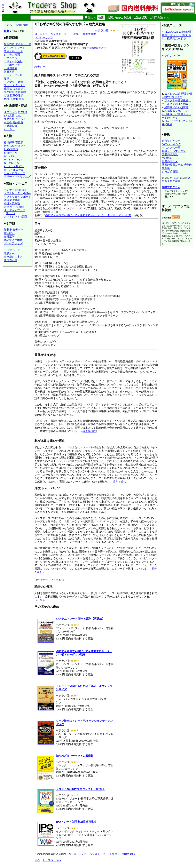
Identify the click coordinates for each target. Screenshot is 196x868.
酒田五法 (9, 72)
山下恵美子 (75, 34)
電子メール (11, 253)
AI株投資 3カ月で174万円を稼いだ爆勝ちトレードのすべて (176, 114)
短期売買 (9, 44)
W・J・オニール (14, 170)
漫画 (7, 207)
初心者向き (17, 230)
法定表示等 (11, 260)
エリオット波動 (13, 61)
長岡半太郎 (89, 34)
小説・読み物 (12, 203)
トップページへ (52, 860)
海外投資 (18, 122)
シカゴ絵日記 (170, 172)
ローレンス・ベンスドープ (50, 34)
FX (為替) (10, 116)
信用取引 (9, 233)
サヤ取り (9, 92)
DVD (18, 190)
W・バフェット (13, 156)
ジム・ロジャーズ (15, 173)
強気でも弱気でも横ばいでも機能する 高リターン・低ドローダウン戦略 (88, 215)
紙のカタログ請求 (176, 180)
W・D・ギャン (13, 160)
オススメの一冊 (171, 148)
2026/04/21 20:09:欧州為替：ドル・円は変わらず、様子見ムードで (176, 35)
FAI (23, 89)
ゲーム (14, 207)
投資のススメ (170, 161)
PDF (176, 178)
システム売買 (12, 54)
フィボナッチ (12, 65)
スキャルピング (13, 51)
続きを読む (89, 431)
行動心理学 (17, 95)
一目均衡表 (11, 68)
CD (24, 190)
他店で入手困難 (13, 240)
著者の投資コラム (172, 165)
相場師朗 (9, 142)
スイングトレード (15, 48)
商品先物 (9, 119)
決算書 (17, 89)
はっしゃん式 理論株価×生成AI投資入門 (177, 95)
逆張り (8, 78)
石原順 (19, 142)
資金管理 (21, 92)
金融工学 (9, 237)
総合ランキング (171, 141)
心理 (7, 95)
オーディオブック (15, 210)
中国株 (8, 122)
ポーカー (9, 129)
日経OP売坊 (11, 149)
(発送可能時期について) (94, 48)
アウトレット (12, 217)
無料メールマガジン (174, 151)
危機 (7, 99)
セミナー (9, 190)
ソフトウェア (12, 197)
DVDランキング (171, 144)
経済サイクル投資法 (176, 107)
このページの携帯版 (16, 25)
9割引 (24, 217)
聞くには (11, 213)
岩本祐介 (9, 146)
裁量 (21, 82)
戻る (37, 860)
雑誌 (7, 200)
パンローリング (44, 37)
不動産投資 (11, 126)
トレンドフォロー (15, 75)
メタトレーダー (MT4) (17, 193)
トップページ (12, 250)
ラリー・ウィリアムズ (17, 177)
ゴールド (21, 119)
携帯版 (3, 8)
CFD (19, 116)
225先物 (23, 112)
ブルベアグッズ (13, 243)
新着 (7, 31)
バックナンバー (171, 55)
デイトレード (23, 44)
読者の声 (40, 67)
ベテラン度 (102, 30)
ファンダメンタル (15, 85)
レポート (26, 197)
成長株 (8, 89)
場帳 (21, 207)
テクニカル (11, 58)
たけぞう (21, 146)
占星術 (14, 99)
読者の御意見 (170, 154)
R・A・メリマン (14, 166)
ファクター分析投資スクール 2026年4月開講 (176, 102)
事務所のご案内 (13, 257)
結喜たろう (11, 153)
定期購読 (15, 200)
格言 (21, 99)
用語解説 (167, 158)
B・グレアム (11, 163)
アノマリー (11, 82)
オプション (11, 112)
